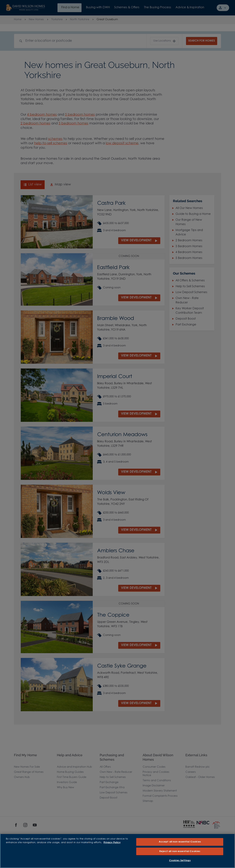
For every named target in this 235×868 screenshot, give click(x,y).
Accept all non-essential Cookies (180, 842)
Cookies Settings (180, 861)
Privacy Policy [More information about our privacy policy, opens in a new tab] (112, 843)
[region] (117, 851)
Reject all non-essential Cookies (180, 851)
